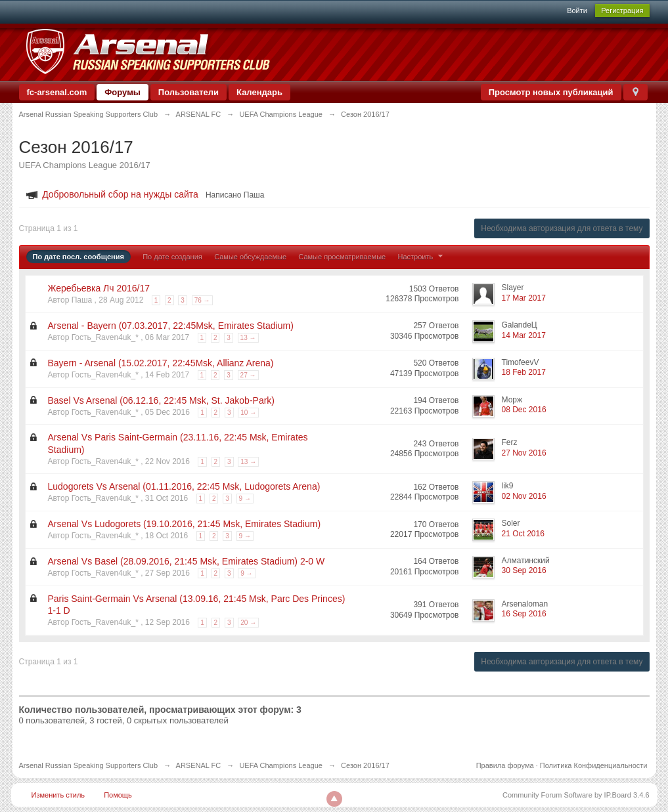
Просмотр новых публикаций (551, 92)
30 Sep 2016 (524, 570)
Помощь (118, 795)
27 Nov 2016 (524, 453)
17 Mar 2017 (524, 298)
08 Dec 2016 (524, 410)
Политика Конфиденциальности (594, 765)
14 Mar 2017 (524, 335)
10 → (248, 413)
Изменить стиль (58, 795)
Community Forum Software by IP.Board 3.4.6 (576, 795)
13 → (248, 338)
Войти (577, 11)
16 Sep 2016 (524, 614)
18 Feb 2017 (524, 372)
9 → (245, 499)
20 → (248, 623)
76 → (202, 300)
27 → (248, 375)
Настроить (422, 257)
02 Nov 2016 (524, 496)
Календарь (259, 92)
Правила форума (505, 765)
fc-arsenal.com (57, 92)
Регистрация (622, 11)
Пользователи (189, 92)
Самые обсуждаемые (250, 257)
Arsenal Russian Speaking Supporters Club (89, 765)
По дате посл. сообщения (78, 257)
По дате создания (172, 257)
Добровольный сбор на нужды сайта (120, 194)
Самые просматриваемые (342, 257)
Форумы (122, 92)
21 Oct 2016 (523, 534)
